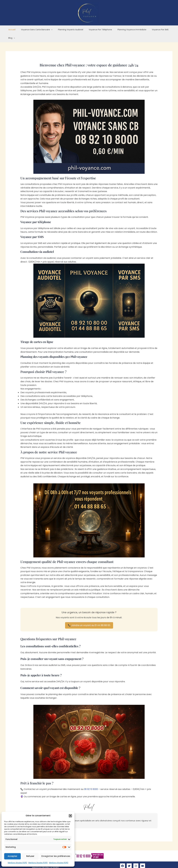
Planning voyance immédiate (125, 30)
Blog (167, 30)
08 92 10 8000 (92, 781)
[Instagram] (136, 858)
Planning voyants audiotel (67, 30)
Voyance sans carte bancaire (34, 30)
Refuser (30, 856)
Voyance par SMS (151, 30)
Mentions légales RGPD (17, 863)
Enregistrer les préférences (56, 856)
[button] (70, 816)
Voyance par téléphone (95, 30)
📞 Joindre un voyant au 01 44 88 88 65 (89, 617)
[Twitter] (129, 858)
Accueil (11, 30)
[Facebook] (123, 858)
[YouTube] (143, 858)
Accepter (12, 856)
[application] (49, 30)
